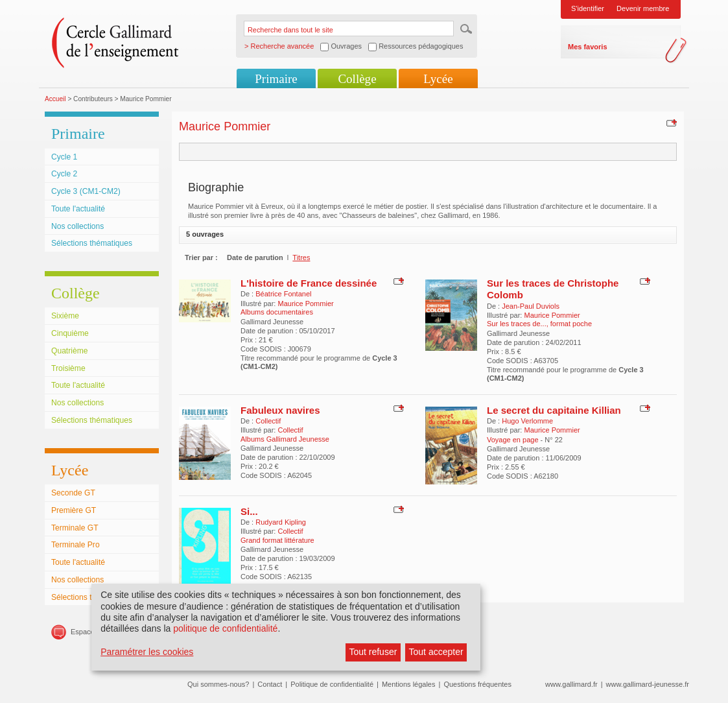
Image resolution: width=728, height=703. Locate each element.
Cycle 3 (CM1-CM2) (86, 191)
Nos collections (77, 226)
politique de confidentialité (225, 628)
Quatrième (69, 351)
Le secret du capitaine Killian (554, 410)
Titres (301, 257)
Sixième (65, 316)
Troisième (68, 368)
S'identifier (588, 8)
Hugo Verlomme (527, 421)
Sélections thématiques (92, 243)
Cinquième (70, 333)
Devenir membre (643, 8)
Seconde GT (73, 493)
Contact (270, 684)
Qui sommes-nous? (218, 684)
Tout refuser (373, 652)
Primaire (276, 79)
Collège (357, 79)
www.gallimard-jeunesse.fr (648, 684)
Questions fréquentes (477, 684)
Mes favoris (588, 47)
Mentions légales (409, 684)
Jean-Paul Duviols (531, 306)
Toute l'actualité (78, 209)
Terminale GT (75, 528)
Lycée (438, 79)
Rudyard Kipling (281, 522)
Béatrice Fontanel (283, 294)
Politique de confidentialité (332, 684)
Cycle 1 (64, 157)
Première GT (74, 510)
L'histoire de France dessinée (309, 283)
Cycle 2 (64, 174)
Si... (249, 511)
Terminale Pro (76, 545)
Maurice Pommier (305, 304)
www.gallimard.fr (571, 684)
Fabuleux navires (280, 410)
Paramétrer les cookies (147, 652)
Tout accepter (436, 652)
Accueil (55, 99)
